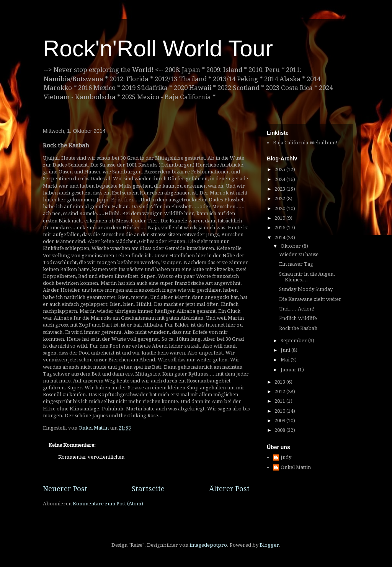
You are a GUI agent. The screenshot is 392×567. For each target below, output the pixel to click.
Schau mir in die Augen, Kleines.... (307, 277)
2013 (280, 382)
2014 (280, 238)
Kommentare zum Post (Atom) (108, 504)
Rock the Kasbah (298, 328)
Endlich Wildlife (298, 318)
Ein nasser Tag (296, 264)
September (294, 341)
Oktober (291, 246)
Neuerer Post (65, 489)
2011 (280, 401)
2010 (280, 411)
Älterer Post (229, 489)
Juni (286, 350)
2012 (280, 391)
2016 (280, 228)
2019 (280, 218)
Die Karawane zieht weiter (310, 299)
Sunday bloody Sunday (306, 289)
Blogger (269, 545)
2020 (280, 208)
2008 (280, 430)
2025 (280, 169)
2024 (280, 179)
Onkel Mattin (296, 467)
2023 (280, 189)
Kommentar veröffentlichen (91, 457)
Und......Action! (297, 309)
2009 (280, 421)
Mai (286, 360)
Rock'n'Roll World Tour (158, 48)
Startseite (148, 489)
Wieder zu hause (299, 254)
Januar (289, 370)
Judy (286, 457)
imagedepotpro (208, 545)
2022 (280, 199)
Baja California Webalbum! (305, 143)
